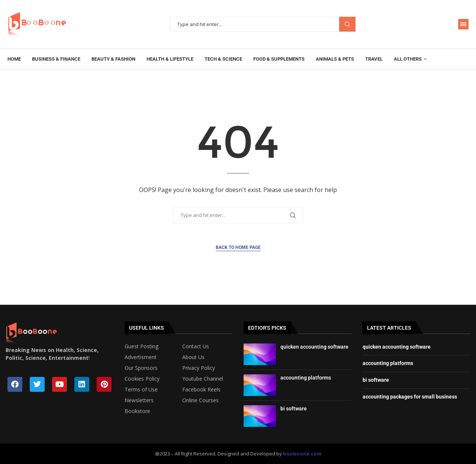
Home (14, 59)
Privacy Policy (199, 368)
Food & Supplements (279, 59)
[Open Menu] (463, 24)
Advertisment (141, 357)
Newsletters (139, 400)
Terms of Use (141, 390)
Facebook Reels (201, 390)
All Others (408, 59)
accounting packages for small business (410, 397)
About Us (193, 357)
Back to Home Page (238, 247)
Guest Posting (141, 346)
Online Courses (200, 400)
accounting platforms (306, 378)
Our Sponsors (141, 368)
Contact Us (196, 346)
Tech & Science (223, 59)
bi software (294, 409)
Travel (374, 59)
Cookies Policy (142, 379)
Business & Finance (56, 59)
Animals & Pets (335, 59)
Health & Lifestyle (170, 59)
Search (347, 24)
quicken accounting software (314, 347)
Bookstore (137, 411)
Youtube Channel (203, 379)
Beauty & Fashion (113, 59)
